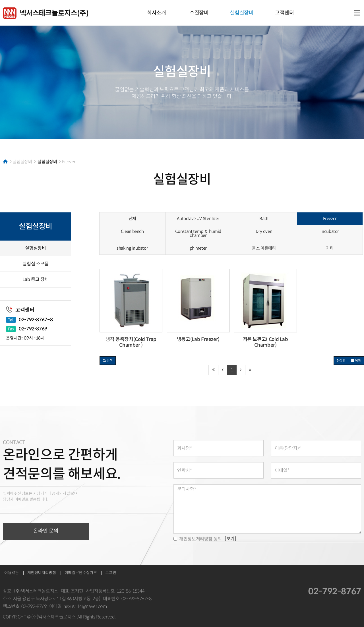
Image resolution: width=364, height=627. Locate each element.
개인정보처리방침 (42, 573)
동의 (198, 539)
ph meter (198, 248)
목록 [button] (356, 360)
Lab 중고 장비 (36, 279)
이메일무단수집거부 (81, 573)
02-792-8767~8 (36, 320)
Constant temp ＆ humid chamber (198, 233)
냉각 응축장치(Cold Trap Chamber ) (131, 342)
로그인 (111, 573)
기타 (330, 248)
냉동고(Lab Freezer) (198, 339)
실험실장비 (242, 13)
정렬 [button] (341, 360)
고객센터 (285, 13)
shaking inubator (132, 248)
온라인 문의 (46, 531)
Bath (264, 219)
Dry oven (264, 231)
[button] (108, 361)
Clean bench (132, 231)
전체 (132, 219)
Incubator (330, 231)
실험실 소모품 (35, 264)
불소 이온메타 (264, 248)
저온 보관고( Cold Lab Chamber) (265, 342)
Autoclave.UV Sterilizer (198, 219)
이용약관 (12, 573)
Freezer (330, 219)
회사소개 (157, 13)
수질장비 (199, 13)
